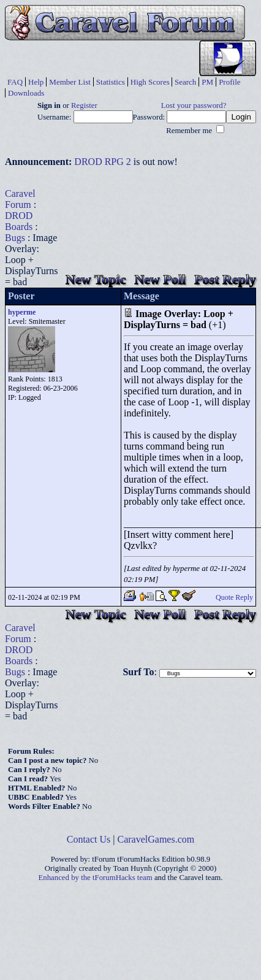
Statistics (111, 82)
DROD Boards (19, 221)
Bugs (15, 238)
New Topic (96, 279)
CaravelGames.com (156, 839)
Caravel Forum (20, 199)
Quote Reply (234, 597)
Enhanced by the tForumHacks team (96, 878)
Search (185, 82)
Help (36, 82)
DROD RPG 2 (102, 162)
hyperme (22, 312)
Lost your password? (194, 105)
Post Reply (225, 279)
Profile (229, 82)
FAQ (15, 82)
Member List (70, 82)
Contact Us (89, 839)
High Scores (150, 82)
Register (84, 105)
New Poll (160, 279)
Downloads (26, 93)
